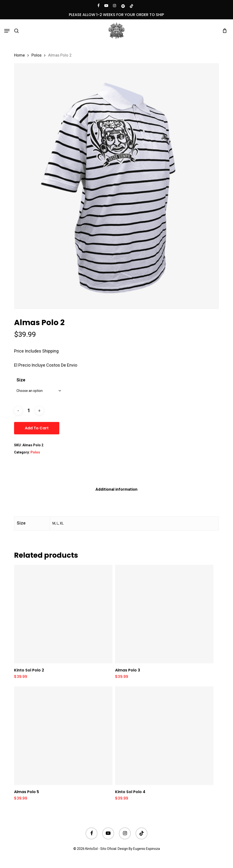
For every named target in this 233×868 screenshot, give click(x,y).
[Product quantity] (29, 411)
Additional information (116, 489)
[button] (7, 31)
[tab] (116, 489)
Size (21, 380)
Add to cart (37, 428)
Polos (36, 55)
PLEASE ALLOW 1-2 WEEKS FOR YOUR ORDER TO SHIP (116, 15)
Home (19, 55)
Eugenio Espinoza (147, 849)
